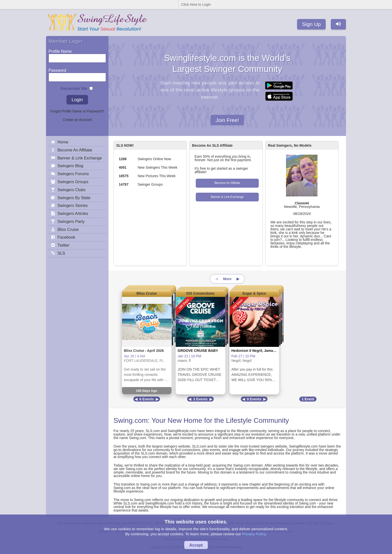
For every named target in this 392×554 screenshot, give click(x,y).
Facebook (66, 237)
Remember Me (74, 87)
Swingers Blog (70, 166)
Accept (196, 545)
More (227, 279)
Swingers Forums (73, 174)
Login (77, 100)
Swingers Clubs (71, 190)
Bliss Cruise (147, 293)
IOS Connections (200, 293)
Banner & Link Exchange (227, 197)
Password (57, 69)
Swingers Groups (73, 182)
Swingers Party (71, 221)
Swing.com (131, 420)
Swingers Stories (73, 205)
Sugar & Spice (254, 293)
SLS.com (153, 431)
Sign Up (311, 24)
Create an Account (77, 120)
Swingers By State (74, 198)
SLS (61, 253)
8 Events (254, 399)
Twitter (63, 245)
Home (63, 142)
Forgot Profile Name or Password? (77, 111)
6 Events (147, 399)
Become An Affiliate (227, 183)
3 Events (200, 399)
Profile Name (60, 50)
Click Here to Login (196, 4)
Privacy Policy (254, 534)
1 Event (308, 399)
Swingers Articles (73, 213)
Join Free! (227, 120)
